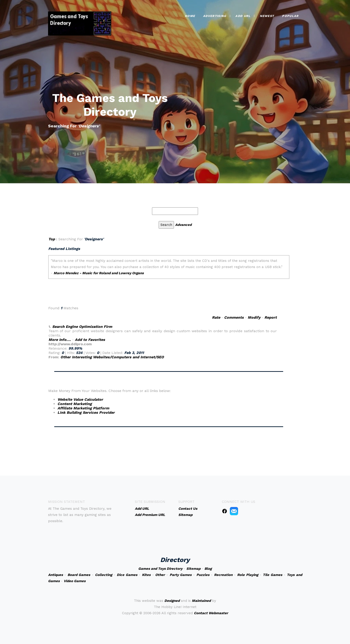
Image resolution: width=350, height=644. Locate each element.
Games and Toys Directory (160, 569)
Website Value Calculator (80, 399)
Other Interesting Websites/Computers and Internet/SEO (112, 357)
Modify (254, 317)
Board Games (79, 575)
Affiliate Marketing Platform (83, 408)
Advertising (215, 15)
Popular (290, 15)
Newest (267, 15)
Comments (234, 317)
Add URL (243, 15)
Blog (208, 569)
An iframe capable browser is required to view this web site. (169, 278)
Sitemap (193, 569)
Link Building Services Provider (86, 412)
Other (160, 575)
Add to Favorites (90, 340)
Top (52, 239)
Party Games (181, 575)
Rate (216, 317)
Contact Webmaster (211, 613)
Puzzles (203, 575)
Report (271, 317)
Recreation (223, 575)
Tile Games (273, 575)
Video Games (75, 581)
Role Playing (248, 575)
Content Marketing (75, 404)
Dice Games (127, 575)
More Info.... (60, 340)
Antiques (56, 575)
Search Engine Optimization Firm (82, 327)
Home (190, 15)
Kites (146, 575)
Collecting (104, 575)
